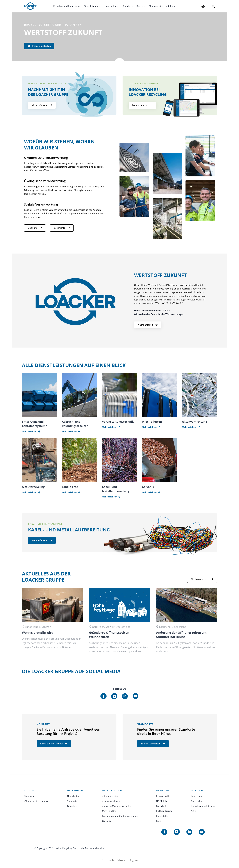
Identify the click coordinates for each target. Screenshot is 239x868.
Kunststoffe (162, 816)
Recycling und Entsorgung (67, 6)
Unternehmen (112, 6)
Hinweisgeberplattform (203, 806)
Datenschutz (197, 801)
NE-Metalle (162, 801)
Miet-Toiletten (109, 811)
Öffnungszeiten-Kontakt (37, 801)
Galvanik (106, 821)
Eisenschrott (163, 796)
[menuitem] (108, 860)
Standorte (128, 6)
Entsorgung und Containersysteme (120, 816)
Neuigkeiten (73, 796)
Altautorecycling (110, 796)
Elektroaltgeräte (164, 811)
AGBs (194, 811)
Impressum (197, 796)
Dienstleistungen (92, 6)
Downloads (73, 806)
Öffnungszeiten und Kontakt (163, 6)
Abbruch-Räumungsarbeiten (117, 806)
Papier (160, 821)
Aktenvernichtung (111, 801)
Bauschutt (161, 806)
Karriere (141, 6)
